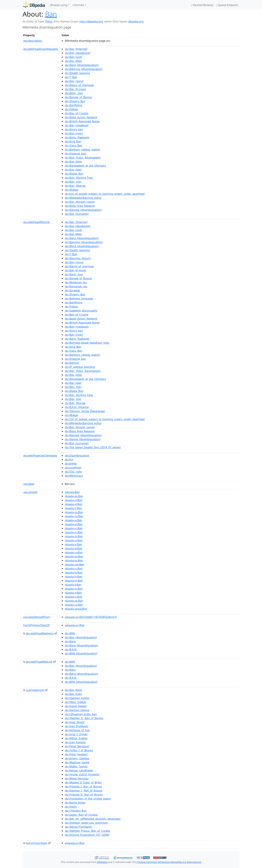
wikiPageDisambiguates (41, 49)
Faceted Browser (202, 5)
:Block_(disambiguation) (82, 246)
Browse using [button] (58, 5)
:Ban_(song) (74, 81)
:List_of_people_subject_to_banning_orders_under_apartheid (105, 194)
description (33, 41)
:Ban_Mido (73, 61)
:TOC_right (73, 472)
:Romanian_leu (76, 286)
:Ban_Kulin (73, 694)
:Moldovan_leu (76, 282)
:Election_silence (77, 710)
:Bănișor (72, 363)
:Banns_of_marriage (79, 85)
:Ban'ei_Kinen (75, 803)
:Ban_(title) (73, 162)
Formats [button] (78, 5)
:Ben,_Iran (73, 387)
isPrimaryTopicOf (36, 625)
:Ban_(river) (74, 133)
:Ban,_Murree (75, 186)
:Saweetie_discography (81, 311)
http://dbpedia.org (91, 21)
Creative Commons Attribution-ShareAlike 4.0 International (169, 862)
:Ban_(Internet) (76, 49)
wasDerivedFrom (37, 617)
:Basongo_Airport (78, 258)
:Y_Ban (71, 77)
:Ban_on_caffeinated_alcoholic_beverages (93, 819)
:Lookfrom (73, 468)
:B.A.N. (71, 649)
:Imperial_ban (75, 154)
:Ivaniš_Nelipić (76, 706)
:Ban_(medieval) (77, 125)
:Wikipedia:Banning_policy (83, 198)
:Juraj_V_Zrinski (76, 734)
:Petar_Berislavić (77, 746)
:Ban (72, 492)
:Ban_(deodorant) (78, 53)
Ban (51, 14)
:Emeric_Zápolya (77, 758)
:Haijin (71, 807)
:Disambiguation (77, 456)
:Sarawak (72, 290)
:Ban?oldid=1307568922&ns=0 (91, 617)
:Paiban (71, 109)
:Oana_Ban (73, 145)
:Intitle (71, 464)
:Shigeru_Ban (75, 101)
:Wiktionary (74, 476)
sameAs (30, 492)
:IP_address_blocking (80, 367)
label (29, 484)
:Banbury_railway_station (82, 149)
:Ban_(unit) (73, 57)
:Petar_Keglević (76, 754)
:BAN (70, 633)
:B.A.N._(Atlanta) (77, 407)
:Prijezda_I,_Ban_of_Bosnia (83, 787)
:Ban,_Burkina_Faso (79, 178)
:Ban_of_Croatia (77, 113)
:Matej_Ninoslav (77, 779)
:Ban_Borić (73, 690)
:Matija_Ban (74, 174)
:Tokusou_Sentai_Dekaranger (85, 411)
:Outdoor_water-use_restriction (86, 823)
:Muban (71, 190)
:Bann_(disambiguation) (82, 65)
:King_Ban (73, 141)
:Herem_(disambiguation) (83, 439)
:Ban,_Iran (73, 182)
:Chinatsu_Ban (76, 811)
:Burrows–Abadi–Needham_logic (87, 343)
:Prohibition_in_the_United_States (88, 799)
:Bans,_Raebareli (77, 137)
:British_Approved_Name (82, 121)
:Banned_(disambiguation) (83, 210)
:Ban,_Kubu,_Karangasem (83, 158)
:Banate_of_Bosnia (78, 97)
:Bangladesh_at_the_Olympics (85, 166)
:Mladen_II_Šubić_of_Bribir (83, 783)
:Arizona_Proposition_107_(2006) (87, 835)
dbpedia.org (136, 21)
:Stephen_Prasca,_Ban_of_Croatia (87, 831)
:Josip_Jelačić (75, 722)
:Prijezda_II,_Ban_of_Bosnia (84, 795)
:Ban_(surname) (77, 214)
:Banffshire (74, 105)
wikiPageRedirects (40, 633)
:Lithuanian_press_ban (81, 714)
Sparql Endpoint (227, 5)
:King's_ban (74, 129)
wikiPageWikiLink (37, 222)
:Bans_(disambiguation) (81, 645)
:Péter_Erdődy (75, 702)
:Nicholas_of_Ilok (77, 730)
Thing (49, 21)
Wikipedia (102, 862)
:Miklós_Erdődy (76, 738)
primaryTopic (36, 843)
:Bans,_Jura (74, 93)
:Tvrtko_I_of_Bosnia (79, 750)
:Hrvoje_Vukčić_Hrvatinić (82, 774)
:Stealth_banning (77, 73)
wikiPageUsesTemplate (40, 456)
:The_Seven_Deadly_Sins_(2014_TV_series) (93, 447)
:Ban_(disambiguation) (81, 637)
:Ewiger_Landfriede (79, 770)
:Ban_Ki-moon (75, 89)
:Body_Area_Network (80, 206)
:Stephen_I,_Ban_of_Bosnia (83, 791)
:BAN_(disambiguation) (81, 653)
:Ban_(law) (73, 170)
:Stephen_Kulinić (77, 698)
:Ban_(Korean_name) (80, 202)
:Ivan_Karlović (75, 742)
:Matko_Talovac (76, 766)
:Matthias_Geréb (77, 762)
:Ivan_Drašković (76, 726)
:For (69, 460)
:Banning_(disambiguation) (84, 69)
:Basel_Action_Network (81, 117)
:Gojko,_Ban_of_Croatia (81, 815)
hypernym (35, 690)
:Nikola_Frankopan (78, 827)
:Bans (70, 641)
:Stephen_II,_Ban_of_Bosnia (84, 718)
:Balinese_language (79, 298)
